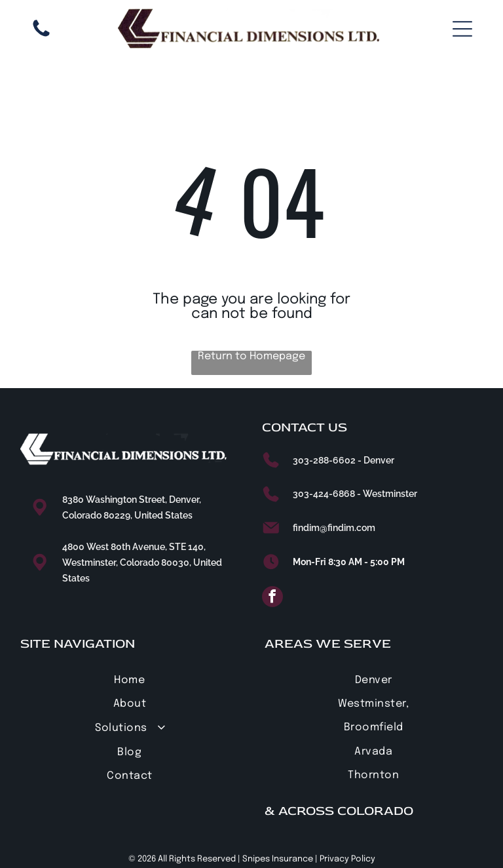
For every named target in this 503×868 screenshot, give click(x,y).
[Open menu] (462, 29)
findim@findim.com (334, 528)
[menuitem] (129, 679)
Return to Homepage (251, 356)
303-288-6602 (324, 460)
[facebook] (272, 598)
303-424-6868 (324, 494)
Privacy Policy (347, 859)
